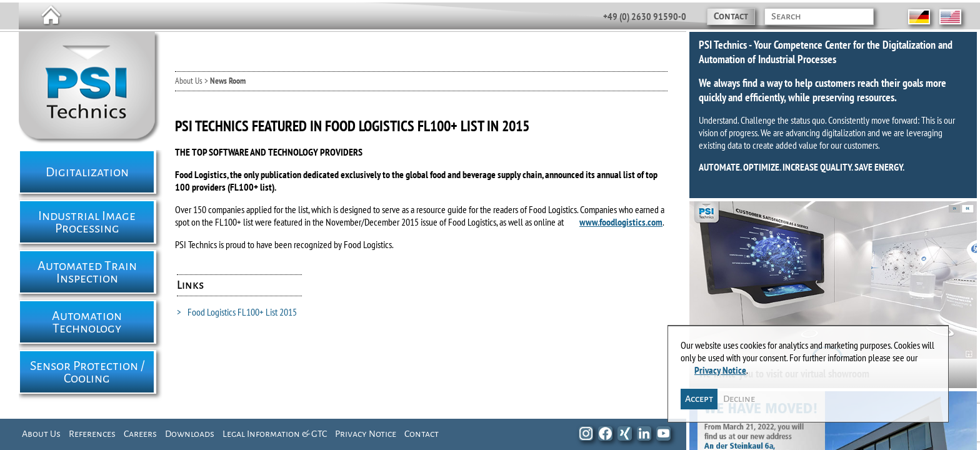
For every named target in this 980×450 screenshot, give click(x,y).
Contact (731, 16)
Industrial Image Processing (87, 222)
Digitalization (87, 172)
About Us (41, 434)
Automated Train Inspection (87, 272)
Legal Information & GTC (275, 434)
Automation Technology (87, 322)
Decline (740, 394)
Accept (700, 394)
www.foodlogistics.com (621, 222)
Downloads (190, 434)
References (92, 434)
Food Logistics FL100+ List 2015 (237, 312)
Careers (140, 434)
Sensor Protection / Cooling (87, 372)
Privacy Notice (366, 434)
